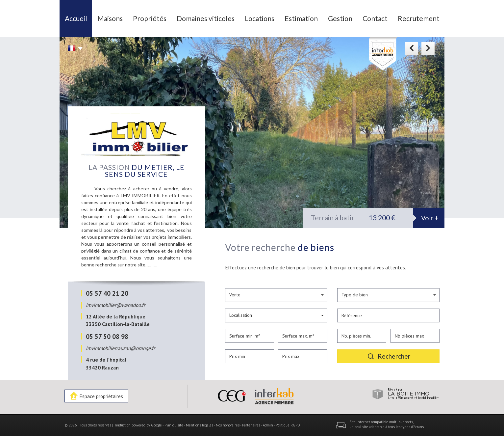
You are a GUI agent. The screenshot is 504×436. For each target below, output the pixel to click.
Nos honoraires (228, 425)
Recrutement (419, 18)
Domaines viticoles (206, 18)
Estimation (301, 18)
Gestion (340, 18)
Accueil (76, 18)
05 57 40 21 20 (107, 293)
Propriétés (150, 18)
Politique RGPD (288, 425)
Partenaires (251, 425)
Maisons (110, 18)
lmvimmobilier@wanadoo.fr (115, 305)
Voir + (430, 218)
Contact (375, 18)
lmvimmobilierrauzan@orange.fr (120, 348)
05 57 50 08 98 (107, 336)
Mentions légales (200, 425)
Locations (260, 18)
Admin (268, 425)
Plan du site (174, 425)
